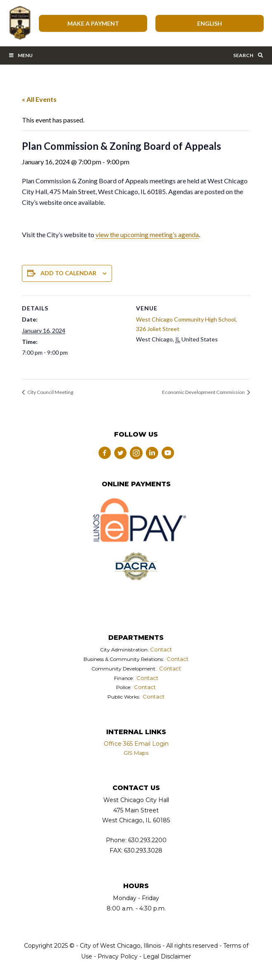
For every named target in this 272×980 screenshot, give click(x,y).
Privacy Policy (118, 956)
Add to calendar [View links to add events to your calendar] (68, 273)
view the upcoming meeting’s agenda (147, 234)
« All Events (39, 99)
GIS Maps (136, 753)
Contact (161, 649)
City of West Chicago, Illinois (19, 23)
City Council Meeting (50, 392)
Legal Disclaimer (167, 956)
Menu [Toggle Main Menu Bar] (20, 55)
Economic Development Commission (204, 392)
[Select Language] (210, 23)
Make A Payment (93, 23)
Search (248, 55)
